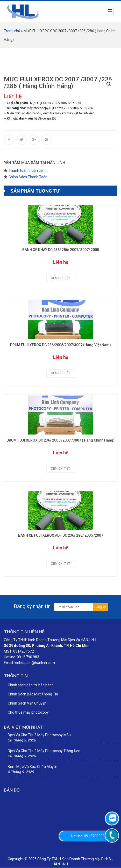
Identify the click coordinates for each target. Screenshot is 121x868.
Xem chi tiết (61, 278)
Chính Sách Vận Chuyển (27, 703)
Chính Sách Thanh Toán (28, 177)
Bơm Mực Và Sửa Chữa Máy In (33, 767)
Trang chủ (12, 31)
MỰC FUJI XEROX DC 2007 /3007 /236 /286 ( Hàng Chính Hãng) (58, 83)
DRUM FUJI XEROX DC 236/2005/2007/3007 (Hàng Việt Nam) (60, 345)
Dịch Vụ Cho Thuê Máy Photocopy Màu (39, 735)
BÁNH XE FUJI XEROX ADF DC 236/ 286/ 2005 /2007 (61, 535)
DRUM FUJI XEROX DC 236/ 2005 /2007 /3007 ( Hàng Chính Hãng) (60, 440)
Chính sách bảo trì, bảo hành (31, 685)
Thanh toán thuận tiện (27, 170)
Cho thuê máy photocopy (28, 712)
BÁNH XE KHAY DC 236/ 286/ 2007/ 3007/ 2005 (61, 250)
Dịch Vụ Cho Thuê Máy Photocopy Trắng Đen (44, 751)
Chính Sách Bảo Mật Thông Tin (33, 694)
